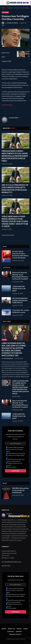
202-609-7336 (6, 566)
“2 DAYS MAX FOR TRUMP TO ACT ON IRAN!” (19, 289)
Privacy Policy (15, 634)
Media (19, 629)
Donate (19, 631)
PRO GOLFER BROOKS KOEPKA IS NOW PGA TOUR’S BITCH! (20, 300)
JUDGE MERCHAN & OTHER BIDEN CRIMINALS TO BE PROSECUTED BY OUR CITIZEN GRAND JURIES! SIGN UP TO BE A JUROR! (15, 221)
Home (4, 629)
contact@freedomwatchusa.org (12, 562)
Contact (11, 631)
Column (5, 12)
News (4, 340)
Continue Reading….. (8, 105)
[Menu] (3, 3)
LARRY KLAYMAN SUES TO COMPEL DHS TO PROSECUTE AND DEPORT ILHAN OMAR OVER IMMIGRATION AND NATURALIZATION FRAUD (21, 387)
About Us (11, 629)
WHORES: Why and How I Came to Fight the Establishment (20, 490)
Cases (25, 629)
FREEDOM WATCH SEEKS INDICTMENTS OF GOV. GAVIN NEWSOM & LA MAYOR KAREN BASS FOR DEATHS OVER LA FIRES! (15, 156)
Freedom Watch (12, 23)
